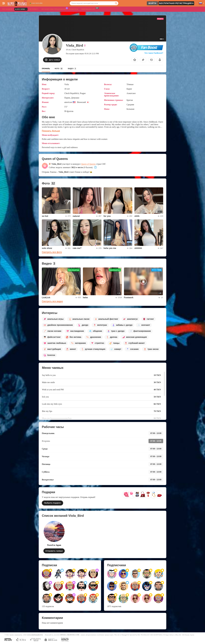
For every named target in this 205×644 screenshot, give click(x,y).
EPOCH (63, 635)
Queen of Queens (88, 164)
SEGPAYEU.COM (73, 635)
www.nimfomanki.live (35, 635)
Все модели (7, 9)
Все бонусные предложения (54, 9)
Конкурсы (74, 9)
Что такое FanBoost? (154, 53)
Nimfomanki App (89, 9)
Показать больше (51, 131)
